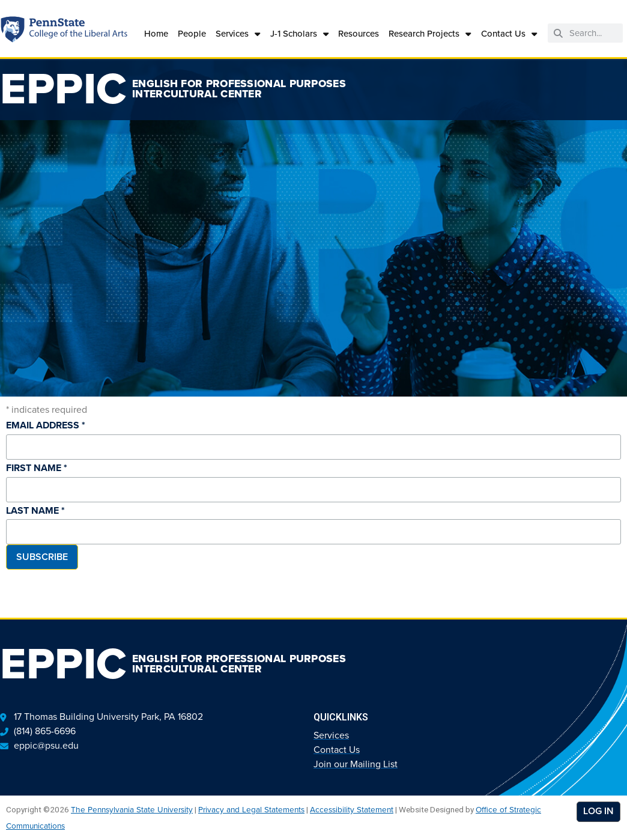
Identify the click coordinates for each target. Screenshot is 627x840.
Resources (359, 33)
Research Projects (430, 34)
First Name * (37, 468)
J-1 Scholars (299, 34)
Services (238, 34)
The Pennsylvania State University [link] (132, 809)
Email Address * (46, 425)
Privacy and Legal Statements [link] (251, 809)
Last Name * (35, 510)
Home (156, 33)
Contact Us (509, 34)
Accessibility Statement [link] (352, 809)
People (192, 33)
